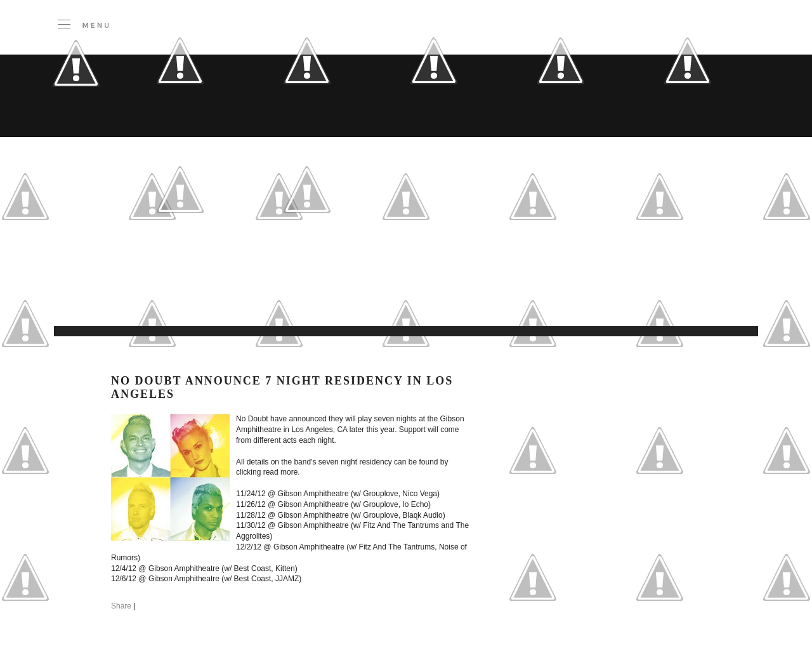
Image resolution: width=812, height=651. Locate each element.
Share (121, 606)
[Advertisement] (314, 294)
